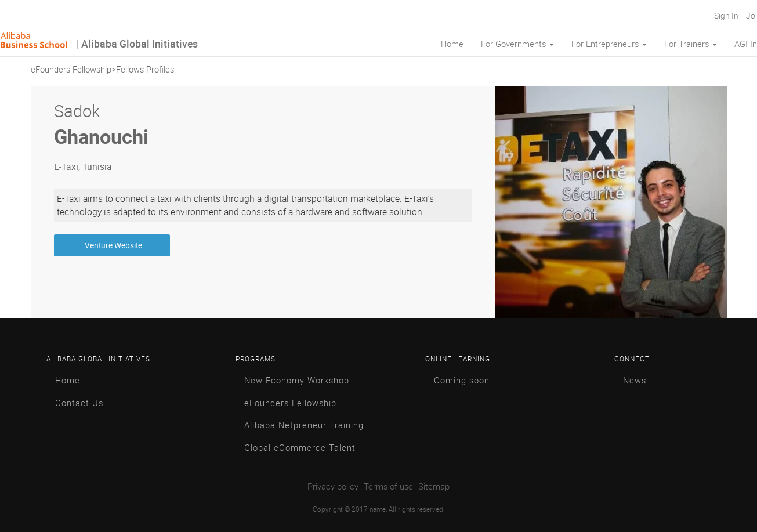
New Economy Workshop (297, 381)
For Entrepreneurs (609, 44)
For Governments (517, 44)
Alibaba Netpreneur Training (304, 426)
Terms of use (388, 487)
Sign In (728, 16)
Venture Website (112, 245)
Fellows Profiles (145, 70)
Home (452, 44)
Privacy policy (333, 487)
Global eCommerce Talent (300, 448)
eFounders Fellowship (71, 70)
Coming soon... (466, 381)
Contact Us (79, 403)
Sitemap (434, 487)
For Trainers (691, 44)
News (635, 381)
